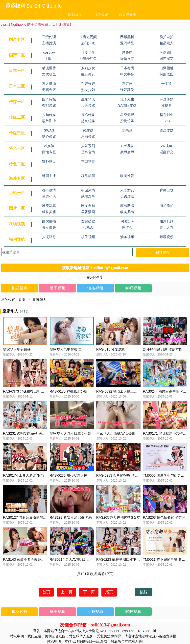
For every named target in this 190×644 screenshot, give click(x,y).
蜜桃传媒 (127, 121)
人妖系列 (88, 146)
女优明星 (49, 74)
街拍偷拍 (166, 206)
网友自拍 (88, 206)
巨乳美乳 (88, 74)
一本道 (166, 84)
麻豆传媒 (166, 99)
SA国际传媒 (127, 105)
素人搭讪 (49, 84)
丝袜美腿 (49, 212)
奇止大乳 (166, 227)
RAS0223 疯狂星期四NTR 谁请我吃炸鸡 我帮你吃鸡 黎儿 (140, 559)
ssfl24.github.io (44, 6)
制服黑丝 (166, 74)
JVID (166, 121)
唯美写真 (49, 206)
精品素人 (166, 43)
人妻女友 (127, 190)
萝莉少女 (88, 68)
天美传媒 (88, 105)
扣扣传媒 (49, 115)
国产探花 (166, 59)
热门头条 (88, 43)
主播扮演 (49, 43)
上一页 (67, 592)
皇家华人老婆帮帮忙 (65, 349)
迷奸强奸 (88, 84)
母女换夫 (49, 227)
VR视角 (166, 146)
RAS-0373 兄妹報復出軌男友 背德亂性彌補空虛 (40, 391)
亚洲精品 (127, 43)
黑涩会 (127, 227)
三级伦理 (49, 37)
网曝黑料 (127, 37)
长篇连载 (127, 196)
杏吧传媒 (49, 105)
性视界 (166, 105)
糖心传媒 (49, 136)
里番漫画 (88, 212)
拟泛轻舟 (49, 237)
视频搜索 (163, 253)
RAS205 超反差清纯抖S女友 (118, 517)
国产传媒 (49, 99)
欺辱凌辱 (127, 152)
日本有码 (127, 68)
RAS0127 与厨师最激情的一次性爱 (30, 517)
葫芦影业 (49, 121)
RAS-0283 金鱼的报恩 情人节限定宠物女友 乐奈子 (135, 475)
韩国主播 (49, 176)
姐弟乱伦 (166, 221)
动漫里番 (49, 68)
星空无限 (127, 115)
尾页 (109, 592)
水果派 (127, 130)
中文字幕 (127, 74)
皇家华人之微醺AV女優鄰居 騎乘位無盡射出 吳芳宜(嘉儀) (140, 433)
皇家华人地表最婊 (17, 349)
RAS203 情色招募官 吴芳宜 (164, 517)
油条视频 (127, 237)
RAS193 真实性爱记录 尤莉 (71, 517)
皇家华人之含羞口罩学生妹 (71, 433)
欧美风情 (127, 212)
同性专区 (49, 152)
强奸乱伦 (127, 90)
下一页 (89, 592)
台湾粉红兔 (88, 59)
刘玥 (49, 59)
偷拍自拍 (166, 37)
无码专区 (49, 90)
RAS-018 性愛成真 (111, 349)
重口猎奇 (88, 161)
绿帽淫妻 (127, 59)
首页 (22, 300)
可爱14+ (127, 221)
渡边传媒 (166, 130)
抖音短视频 (88, 37)
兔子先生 (127, 99)
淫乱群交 (166, 152)
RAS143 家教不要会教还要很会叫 (29, 559)
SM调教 (127, 146)
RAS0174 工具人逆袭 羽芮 (24, 475)
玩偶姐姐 (166, 52)
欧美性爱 (127, 176)
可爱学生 (88, 52)
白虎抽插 (49, 221)
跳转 (144, 592)
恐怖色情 (88, 152)
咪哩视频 (166, 237)
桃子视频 (88, 237)
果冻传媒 (88, 115)
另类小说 (49, 196)
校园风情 (88, 190)
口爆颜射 (166, 68)
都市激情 (49, 190)
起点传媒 (88, 121)
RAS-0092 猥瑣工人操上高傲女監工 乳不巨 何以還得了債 (140, 391)
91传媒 (88, 130)
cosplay (49, 52)
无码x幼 (88, 227)
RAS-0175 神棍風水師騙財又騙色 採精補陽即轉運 (88, 391)
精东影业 (166, 115)
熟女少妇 (88, 90)
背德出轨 (166, 190)
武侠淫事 (88, 196)
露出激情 (127, 206)
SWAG (49, 130)
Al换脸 (49, 146)
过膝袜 (127, 52)
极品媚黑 (88, 176)
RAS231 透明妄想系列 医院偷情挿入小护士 (36, 433)
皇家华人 (88, 99)
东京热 (127, 84)
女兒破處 (88, 221)
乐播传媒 (88, 136)
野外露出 (49, 161)
